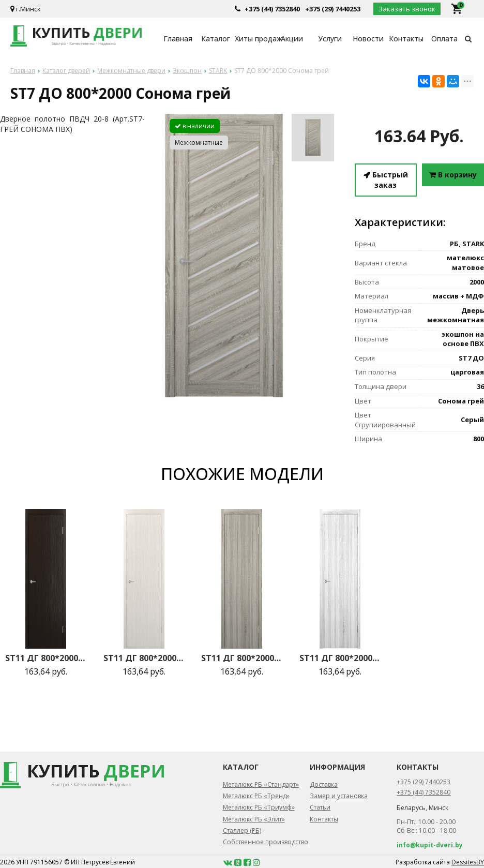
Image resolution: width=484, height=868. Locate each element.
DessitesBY (468, 862)
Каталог (216, 39)
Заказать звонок (407, 9)
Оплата (444, 39)
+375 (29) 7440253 (333, 9)
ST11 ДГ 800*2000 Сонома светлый (340, 658)
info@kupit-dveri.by (430, 845)
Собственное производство (266, 842)
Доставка (324, 784)
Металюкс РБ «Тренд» (256, 796)
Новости (368, 39)
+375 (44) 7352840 (272, 9)
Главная (178, 39)
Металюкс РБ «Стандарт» (261, 784)
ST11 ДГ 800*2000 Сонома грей (242, 658)
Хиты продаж (254, 39)
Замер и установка (339, 796)
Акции (292, 39)
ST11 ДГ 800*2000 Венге (46, 658)
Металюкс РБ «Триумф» (259, 807)
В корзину (453, 175)
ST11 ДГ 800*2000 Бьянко (144, 658)
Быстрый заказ (386, 180)
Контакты (406, 39)
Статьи (320, 807)
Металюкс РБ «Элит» (254, 819)
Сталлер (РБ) (242, 830)
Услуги (330, 39)
